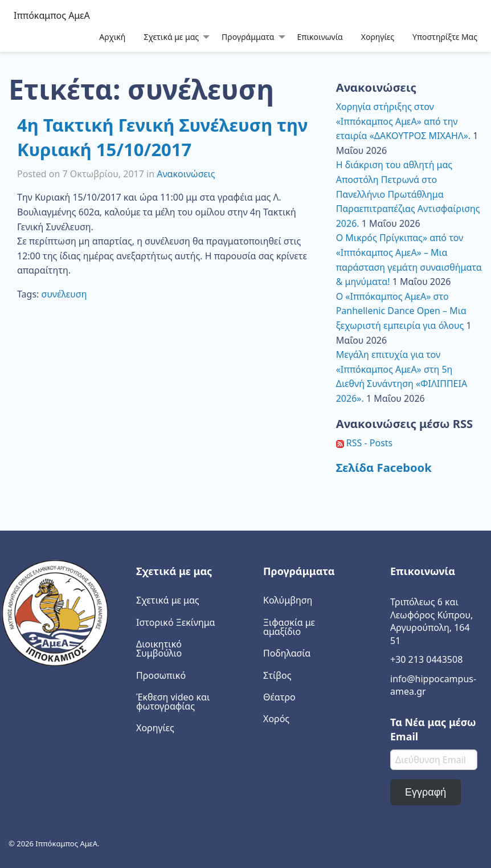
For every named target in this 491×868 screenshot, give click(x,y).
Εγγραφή (425, 792)
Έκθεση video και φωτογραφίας (173, 702)
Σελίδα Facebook (384, 467)
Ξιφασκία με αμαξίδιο (289, 627)
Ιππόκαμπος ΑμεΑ (52, 15)
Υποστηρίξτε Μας (445, 37)
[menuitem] (112, 36)
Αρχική (112, 37)
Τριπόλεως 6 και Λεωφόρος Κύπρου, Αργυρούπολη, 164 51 (431, 621)
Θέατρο (279, 697)
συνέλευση (64, 294)
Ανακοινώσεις (186, 174)
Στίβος (277, 675)
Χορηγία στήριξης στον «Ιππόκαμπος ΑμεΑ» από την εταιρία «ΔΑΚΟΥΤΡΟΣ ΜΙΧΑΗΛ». (403, 121)
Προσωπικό (161, 675)
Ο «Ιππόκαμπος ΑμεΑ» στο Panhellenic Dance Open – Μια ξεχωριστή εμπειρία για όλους (401, 311)
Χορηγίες (378, 37)
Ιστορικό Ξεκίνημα (176, 622)
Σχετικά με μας (171, 37)
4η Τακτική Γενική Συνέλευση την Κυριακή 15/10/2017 (162, 137)
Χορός (276, 719)
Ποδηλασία (287, 653)
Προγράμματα (248, 37)
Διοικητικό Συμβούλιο (159, 649)
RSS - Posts (365, 443)
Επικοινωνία (320, 37)
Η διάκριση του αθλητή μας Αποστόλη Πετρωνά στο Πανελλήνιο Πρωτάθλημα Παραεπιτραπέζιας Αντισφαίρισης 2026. (408, 194)
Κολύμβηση (288, 600)
